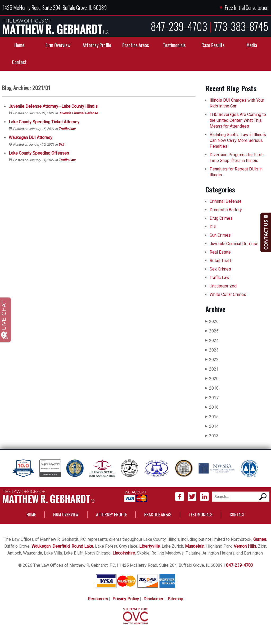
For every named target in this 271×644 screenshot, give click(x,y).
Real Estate (220, 252)
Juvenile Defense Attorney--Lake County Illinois (53, 106)
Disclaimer (153, 599)
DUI (61, 144)
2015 (212, 417)
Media (252, 45)
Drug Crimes (221, 218)
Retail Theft (220, 261)
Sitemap (175, 599)
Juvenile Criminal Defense (78, 113)
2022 (212, 360)
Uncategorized (223, 286)
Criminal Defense (226, 201)
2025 (212, 331)
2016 (212, 407)
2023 (212, 350)
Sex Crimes (220, 269)
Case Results (213, 45)
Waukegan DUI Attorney (31, 138)
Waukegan (41, 546)
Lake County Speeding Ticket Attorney (44, 122)
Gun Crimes (220, 235)
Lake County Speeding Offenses (39, 153)
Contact (19, 62)
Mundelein (195, 546)
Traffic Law (67, 129)
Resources (98, 599)
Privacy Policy (126, 599)
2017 (212, 398)
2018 (212, 388)
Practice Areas (135, 45)
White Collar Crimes (228, 294)
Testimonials (174, 45)
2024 (212, 341)
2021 (212, 369)
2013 (212, 436)
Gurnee (260, 539)
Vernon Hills (245, 546)
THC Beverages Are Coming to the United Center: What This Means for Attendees (238, 120)
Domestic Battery (226, 210)
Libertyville (150, 546)
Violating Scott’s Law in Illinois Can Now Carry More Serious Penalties (238, 140)
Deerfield (61, 546)
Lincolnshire (124, 553)
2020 (212, 379)
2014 (212, 426)
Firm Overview (58, 45)
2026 (212, 321)
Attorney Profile (97, 45)
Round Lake (82, 546)
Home (19, 45)
